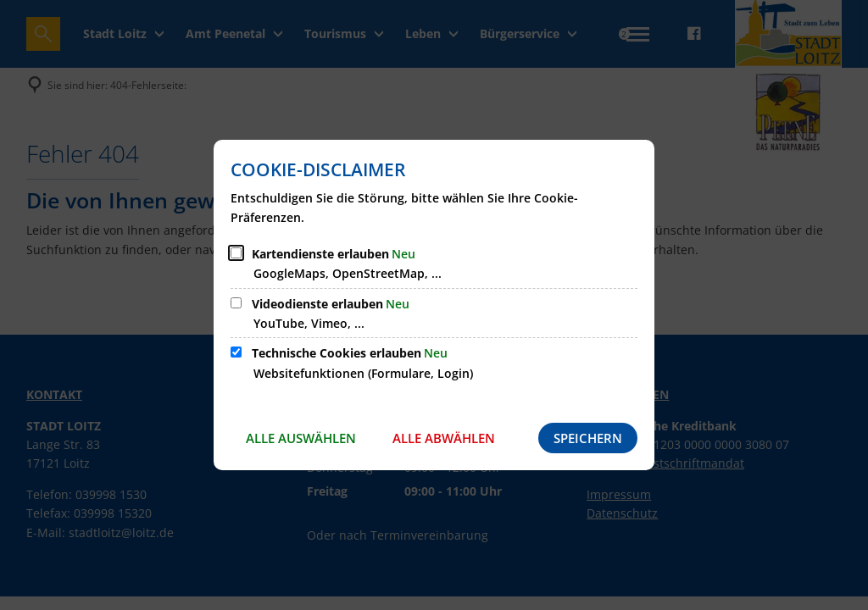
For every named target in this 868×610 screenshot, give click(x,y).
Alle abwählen (444, 438)
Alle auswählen (301, 438)
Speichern (588, 438)
